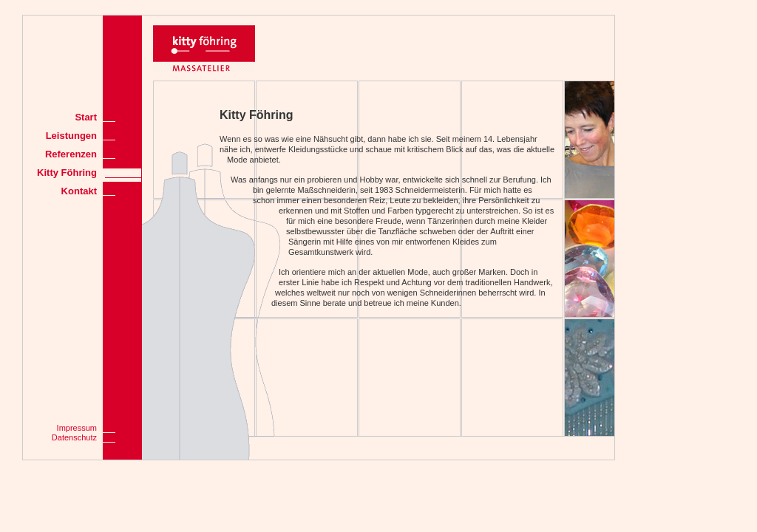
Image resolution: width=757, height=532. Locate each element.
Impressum (77, 428)
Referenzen (71, 154)
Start (86, 117)
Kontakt (79, 191)
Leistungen (71, 136)
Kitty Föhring (67, 173)
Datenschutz (74, 437)
